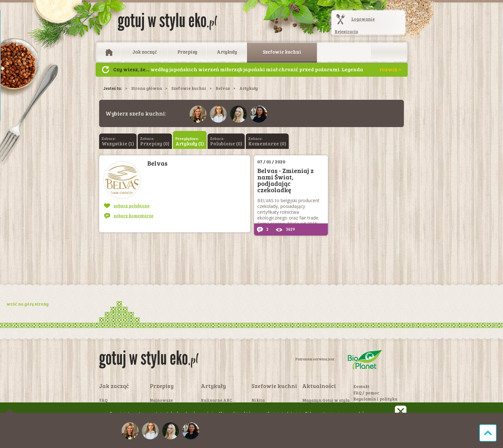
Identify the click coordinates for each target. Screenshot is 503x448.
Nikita (258, 400)
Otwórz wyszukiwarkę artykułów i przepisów (389, 52)
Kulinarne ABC (216, 400)
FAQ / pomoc (366, 393)
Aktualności (319, 386)
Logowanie (363, 19)
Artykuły (227, 52)
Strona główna (147, 88)
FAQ (103, 400)
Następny (106, 70)
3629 (285, 229)
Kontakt (361, 386)
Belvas (223, 88)
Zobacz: (118, 141)
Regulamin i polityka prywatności (375, 402)
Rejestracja (346, 31)
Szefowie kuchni (282, 52)
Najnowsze (161, 400)
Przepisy (187, 52)
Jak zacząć (145, 52)
